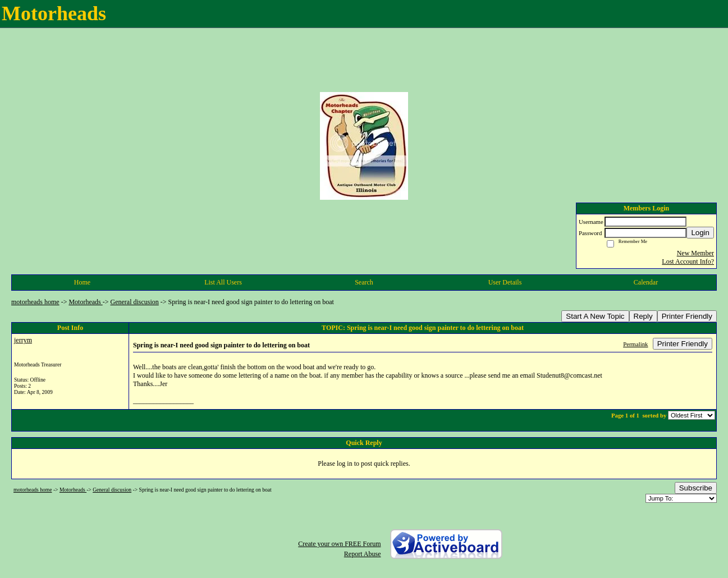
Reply (643, 316)
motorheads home (35, 302)
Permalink (635, 344)
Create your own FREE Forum (339, 544)
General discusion (135, 302)
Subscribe (696, 488)
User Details (505, 282)
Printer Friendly (687, 316)
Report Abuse (363, 554)
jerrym (23, 340)
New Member (695, 253)
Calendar (646, 282)
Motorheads (85, 302)
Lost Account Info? (688, 262)
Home (82, 282)
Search (364, 282)
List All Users (223, 282)
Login (700, 233)
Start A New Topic (595, 316)
